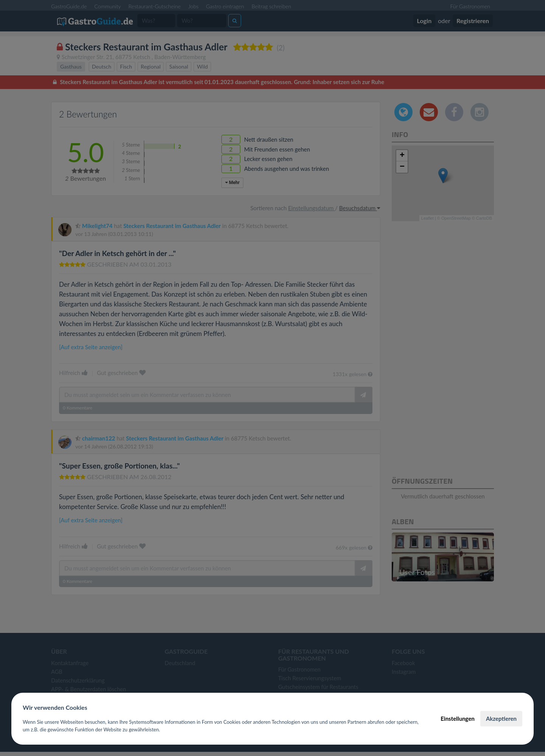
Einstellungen (458, 719)
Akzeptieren (501, 719)
